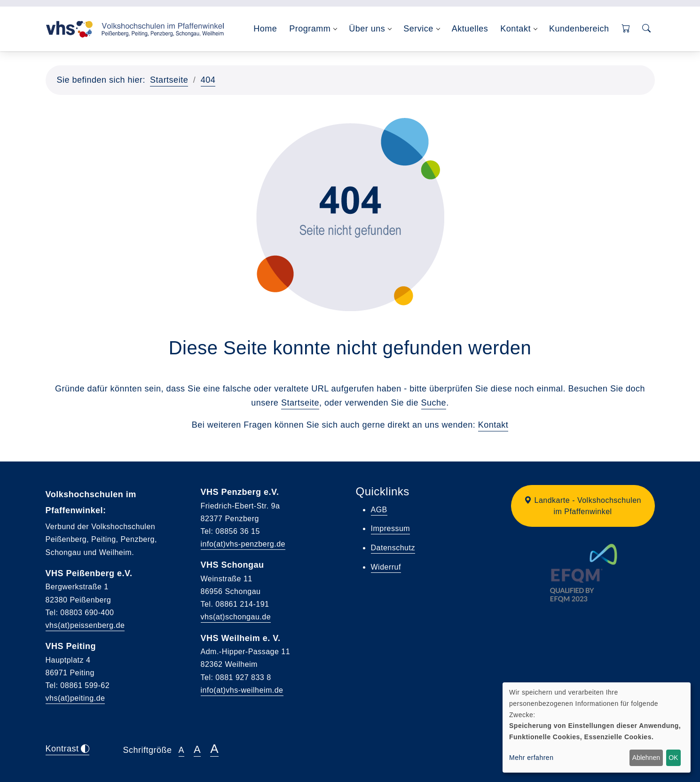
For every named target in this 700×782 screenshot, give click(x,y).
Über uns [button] (367, 29)
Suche (434, 403)
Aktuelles (470, 29)
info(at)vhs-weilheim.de (242, 690)
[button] (583, 506)
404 (208, 80)
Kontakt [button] (515, 29)
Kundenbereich (579, 29)
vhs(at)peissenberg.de (85, 625)
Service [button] (418, 29)
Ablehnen (646, 758)
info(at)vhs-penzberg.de (243, 544)
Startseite (169, 80)
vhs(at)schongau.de (236, 617)
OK (673, 758)
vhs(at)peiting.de (75, 698)
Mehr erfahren (531, 758)
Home (265, 29)
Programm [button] (310, 29)
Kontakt (493, 425)
